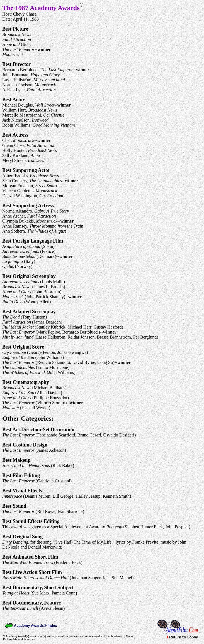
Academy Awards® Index (31, 626)
